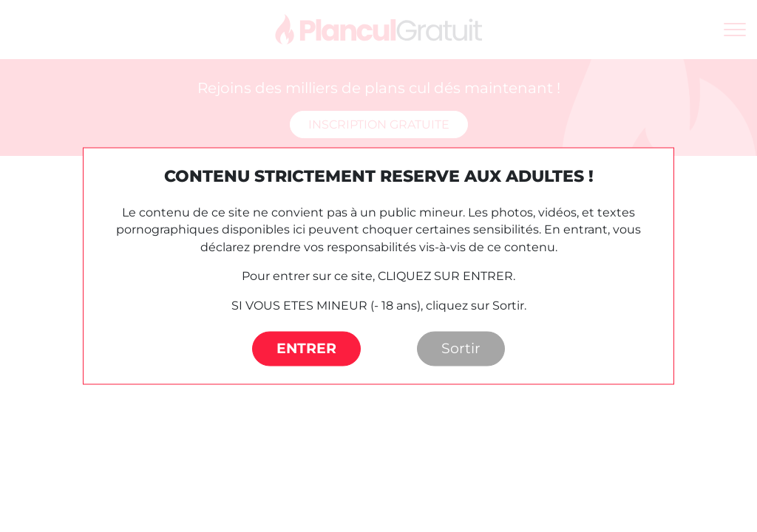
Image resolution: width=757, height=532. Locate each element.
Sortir (461, 348)
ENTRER (306, 348)
